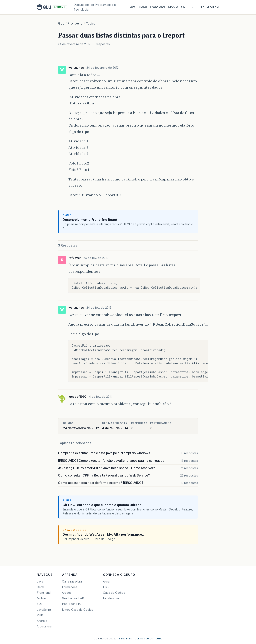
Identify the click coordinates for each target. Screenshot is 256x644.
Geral (143, 7)
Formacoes (70, 587)
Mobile (173, 7)
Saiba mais (125, 639)
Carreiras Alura (72, 582)
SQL (184, 7)
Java (132, 7)
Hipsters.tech (112, 598)
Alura (106, 582)
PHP (201, 7)
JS (192, 7)
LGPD (159, 639)
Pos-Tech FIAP (72, 604)
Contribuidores (144, 639)
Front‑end (157, 7)
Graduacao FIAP (73, 598)
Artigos (67, 593)
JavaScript (44, 610)
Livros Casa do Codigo (78, 610)
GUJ (61, 23)
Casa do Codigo (114, 593)
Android (213, 7)
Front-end (75, 23)
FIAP (106, 587)
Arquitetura (44, 626)
